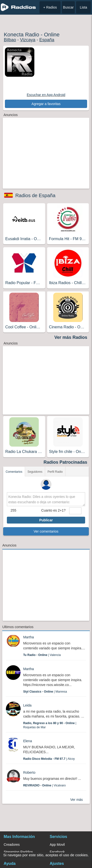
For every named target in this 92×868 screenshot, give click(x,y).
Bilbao (10, 40)
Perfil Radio (55, 472)
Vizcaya (28, 40)
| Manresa (45, 692)
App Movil (57, 845)
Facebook (57, 852)
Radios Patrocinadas (66, 462)
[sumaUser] (75, 511)
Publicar (46, 520)
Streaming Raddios (18, 852)
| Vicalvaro (44, 785)
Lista (83, 7)
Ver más (76, 800)
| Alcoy (49, 759)
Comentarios (14, 472)
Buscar (68, 7)
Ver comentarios (46, 531)
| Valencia (42, 655)
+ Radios (50, 7)
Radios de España (35, 195)
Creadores (12, 845)
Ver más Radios (71, 337)
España (47, 40)
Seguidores (35, 472)
